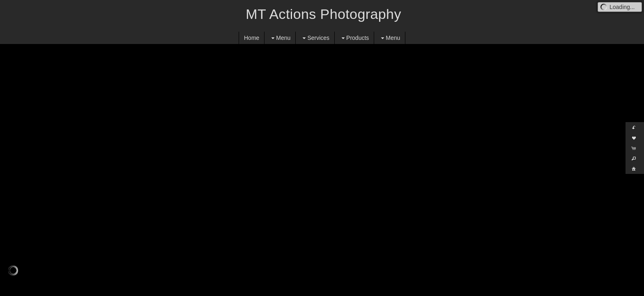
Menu (280, 38)
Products (354, 38)
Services (315, 38)
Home (252, 38)
